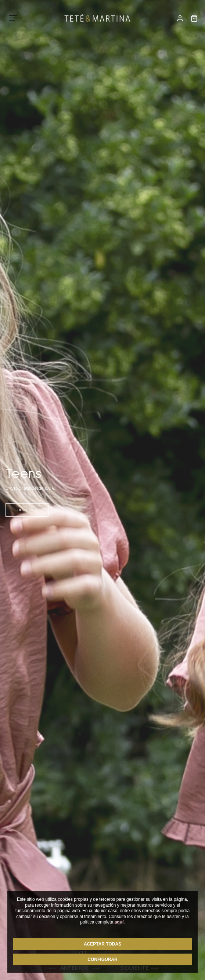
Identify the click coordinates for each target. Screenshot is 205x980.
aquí (119, 922)
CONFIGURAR (102, 959)
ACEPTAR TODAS (102, 944)
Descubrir (27, 510)
